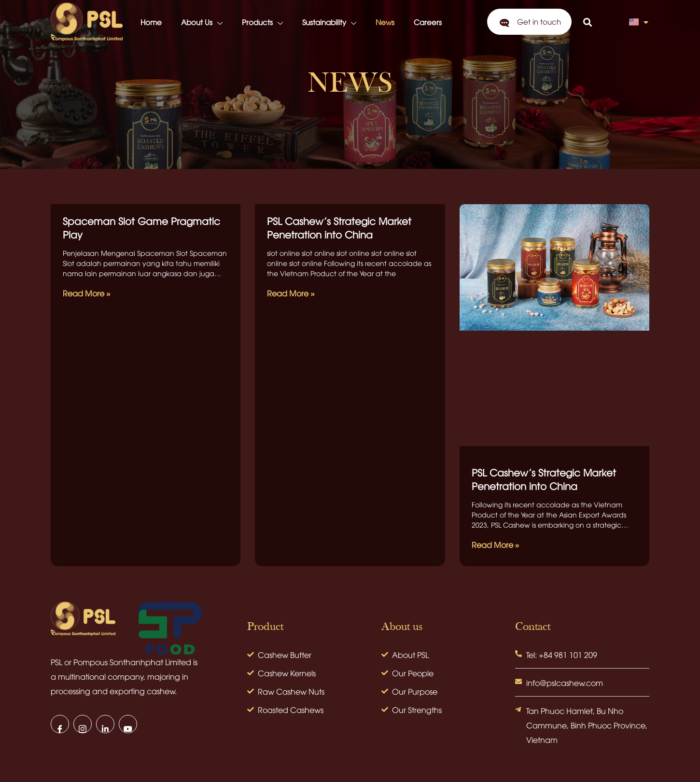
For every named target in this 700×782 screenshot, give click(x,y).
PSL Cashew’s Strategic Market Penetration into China (339, 227)
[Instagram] (83, 724)
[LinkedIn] (105, 724)
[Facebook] (60, 724)
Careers (428, 22)
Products (262, 23)
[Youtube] (128, 724)
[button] (587, 22)
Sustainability (329, 23)
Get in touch (539, 21)
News (385, 22)
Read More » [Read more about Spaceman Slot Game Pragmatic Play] (87, 293)
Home (151, 22)
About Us (202, 23)
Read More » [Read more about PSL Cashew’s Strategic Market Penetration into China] (291, 293)
